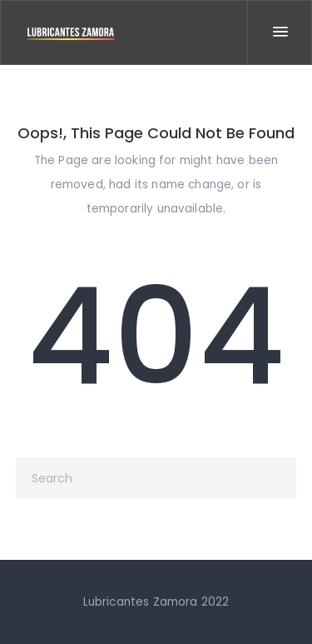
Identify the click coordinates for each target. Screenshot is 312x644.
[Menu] (280, 32)
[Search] (156, 478)
